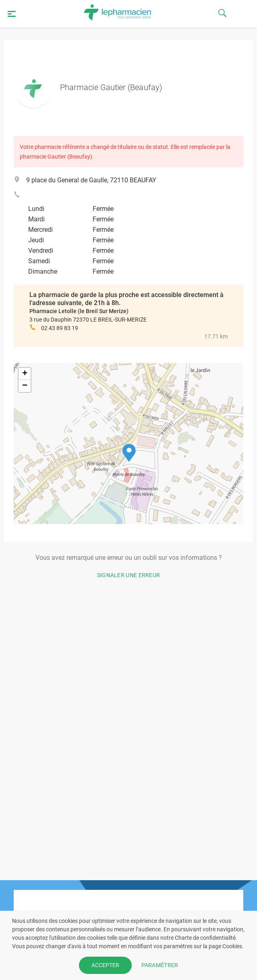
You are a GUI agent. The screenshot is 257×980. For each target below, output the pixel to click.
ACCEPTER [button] (105, 965)
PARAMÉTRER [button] (160, 965)
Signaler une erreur (129, 575)
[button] (129, 453)
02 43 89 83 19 (60, 328)
